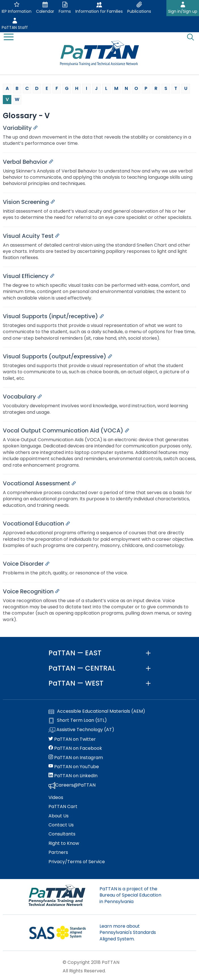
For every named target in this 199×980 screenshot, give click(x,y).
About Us (59, 816)
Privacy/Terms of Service (77, 862)
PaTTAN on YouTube (74, 767)
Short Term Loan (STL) (78, 720)
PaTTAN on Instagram (76, 758)
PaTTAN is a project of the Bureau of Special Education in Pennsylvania (130, 895)
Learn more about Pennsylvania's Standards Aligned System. (128, 932)
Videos (56, 798)
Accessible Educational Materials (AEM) (97, 711)
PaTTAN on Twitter (72, 739)
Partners (58, 852)
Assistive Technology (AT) (81, 730)
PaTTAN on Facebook (75, 748)
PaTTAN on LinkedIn (73, 776)
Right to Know (64, 843)
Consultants (62, 834)
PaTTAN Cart (63, 807)
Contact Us (61, 825)
